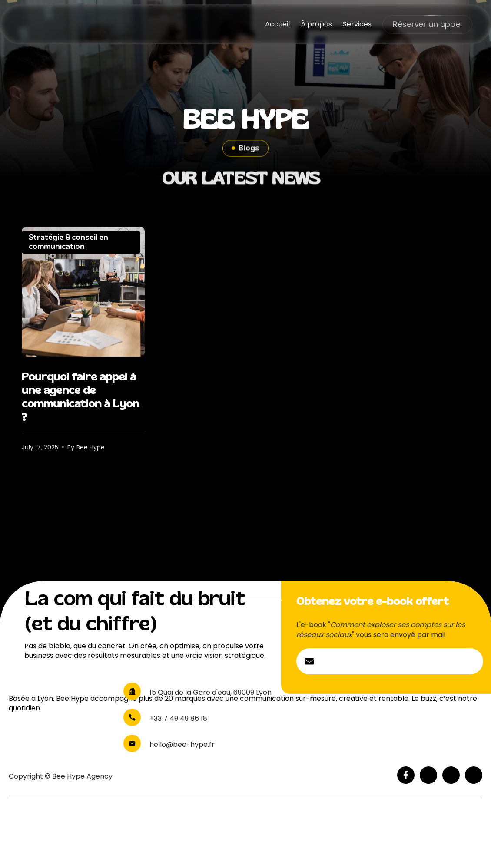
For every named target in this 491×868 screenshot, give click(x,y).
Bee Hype (91, 447)
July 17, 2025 (40, 447)
